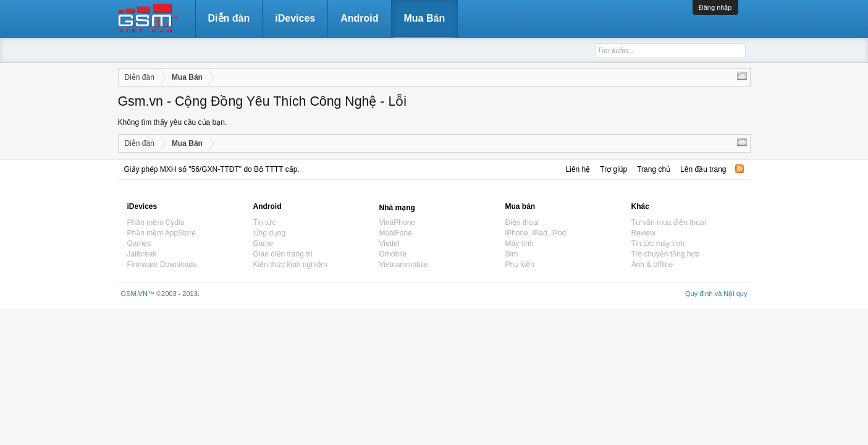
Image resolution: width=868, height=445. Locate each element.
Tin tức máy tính (658, 244)
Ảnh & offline (652, 265)
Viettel (390, 244)
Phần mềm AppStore (162, 233)
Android (359, 18)
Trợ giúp (613, 169)
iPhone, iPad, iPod (536, 233)
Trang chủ (654, 169)
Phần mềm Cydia (156, 222)
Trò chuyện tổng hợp (666, 254)
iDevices (295, 18)
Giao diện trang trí (283, 254)
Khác (640, 206)
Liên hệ (578, 169)
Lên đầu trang (703, 169)
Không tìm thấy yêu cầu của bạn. (173, 122)
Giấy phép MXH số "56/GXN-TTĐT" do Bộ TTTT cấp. (212, 169)
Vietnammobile (404, 265)
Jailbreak (142, 254)
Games (139, 244)
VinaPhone (398, 222)
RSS (739, 169)
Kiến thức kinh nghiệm (290, 265)
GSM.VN (134, 294)
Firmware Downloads (162, 265)
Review (643, 233)
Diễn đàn (229, 18)
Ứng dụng (270, 233)
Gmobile (393, 254)
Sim (512, 254)
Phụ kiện (520, 265)
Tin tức (265, 222)
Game (263, 244)
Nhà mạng (397, 208)
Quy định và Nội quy (716, 294)
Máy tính (520, 244)
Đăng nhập (715, 7)
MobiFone (396, 233)
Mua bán (520, 206)
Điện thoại (522, 222)
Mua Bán (425, 18)
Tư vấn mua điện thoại (669, 222)
